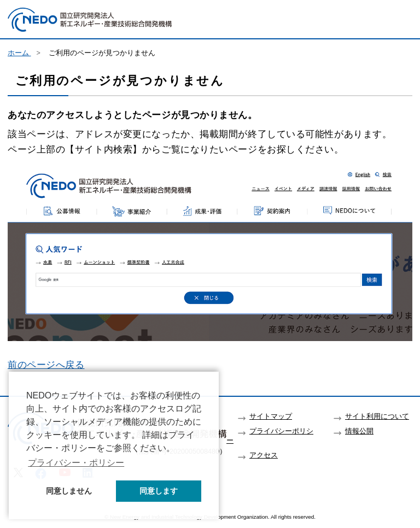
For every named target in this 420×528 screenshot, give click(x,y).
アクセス (264, 455)
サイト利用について (377, 416)
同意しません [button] (69, 491)
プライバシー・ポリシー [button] (76, 463)
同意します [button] (159, 491)
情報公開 (359, 431)
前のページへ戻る (46, 365)
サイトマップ (271, 416)
